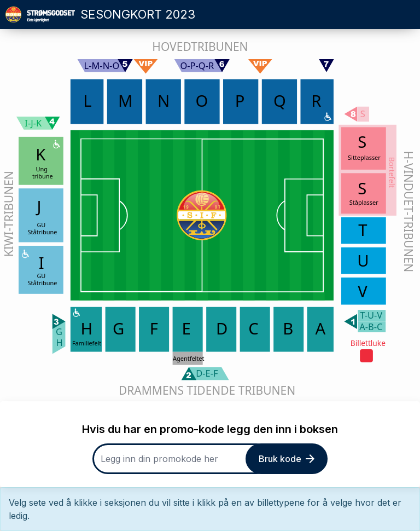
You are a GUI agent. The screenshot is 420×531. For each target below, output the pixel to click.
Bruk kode (287, 459)
